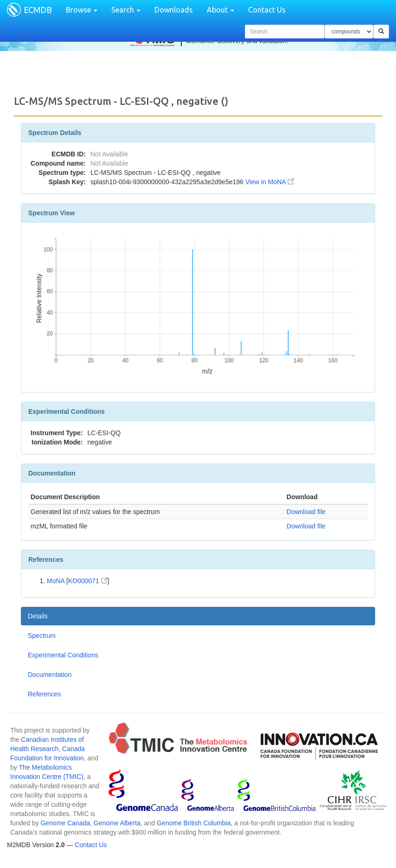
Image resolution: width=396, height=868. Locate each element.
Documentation (50, 675)
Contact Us (267, 10)
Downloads (174, 10)
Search (126, 10)
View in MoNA (270, 182)
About (220, 10)
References (45, 694)
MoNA (56, 581)
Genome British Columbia (194, 823)
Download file (306, 512)
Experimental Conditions (63, 655)
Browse (82, 10)
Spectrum (42, 636)
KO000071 (88, 581)
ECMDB (38, 10)
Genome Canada (65, 823)
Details (38, 616)
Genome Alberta (117, 823)
